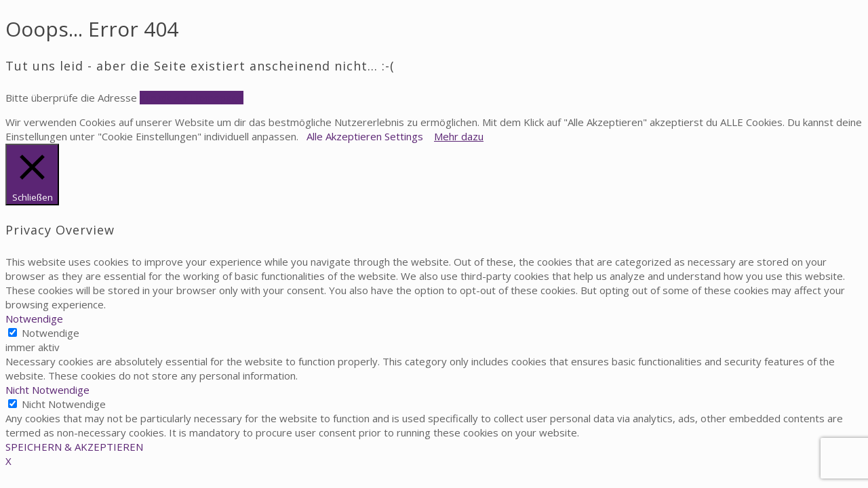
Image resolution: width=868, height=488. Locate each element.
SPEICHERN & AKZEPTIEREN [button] (74, 447)
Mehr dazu (459, 136)
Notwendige (51, 333)
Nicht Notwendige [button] (47, 390)
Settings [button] (404, 136)
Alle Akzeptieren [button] (344, 136)
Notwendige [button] (34, 319)
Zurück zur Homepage (192, 98)
